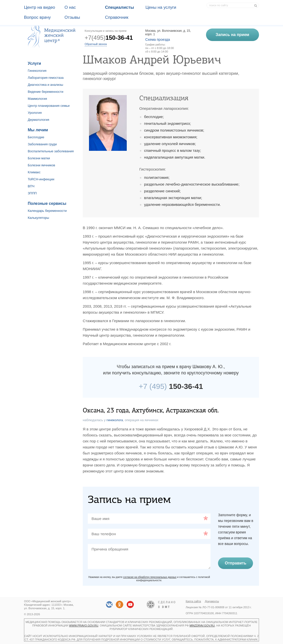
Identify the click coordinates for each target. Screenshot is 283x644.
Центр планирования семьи (49, 106)
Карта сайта (193, 601)
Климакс (34, 172)
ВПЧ (31, 186)
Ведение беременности (45, 92)
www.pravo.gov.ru (84, 625)
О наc (70, 7)
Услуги (34, 63)
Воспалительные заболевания (51, 151)
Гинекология (37, 71)
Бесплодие (36, 137)
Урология (35, 113)
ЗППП (32, 193)
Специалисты (119, 7)
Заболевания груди (42, 144)
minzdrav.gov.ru (202, 625)
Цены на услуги (161, 7)
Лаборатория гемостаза (46, 78)
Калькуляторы (38, 218)
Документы (212, 601)
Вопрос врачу (37, 17)
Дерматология (38, 120)
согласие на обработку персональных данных (150, 577)
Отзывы (72, 17)
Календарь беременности (47, 211)
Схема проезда (158, 40)
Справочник (117, 17)
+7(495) (109, 38)
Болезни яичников (41, 165)
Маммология (37, 99)
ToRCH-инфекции (41, 179)
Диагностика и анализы (45, 85)
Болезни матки (39, 158)
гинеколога (115, 420)
